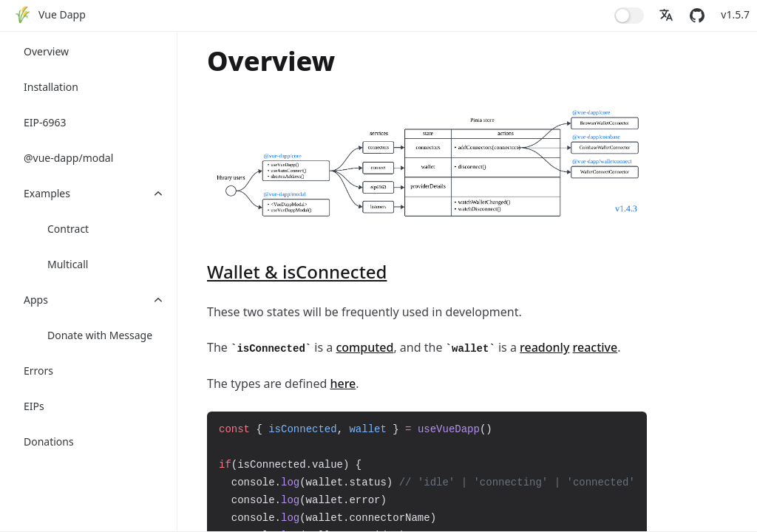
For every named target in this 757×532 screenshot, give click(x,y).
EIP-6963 (45, 122)
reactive (595, 347)
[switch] (629, 16)
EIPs (34, 406)
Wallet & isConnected (297, 272)
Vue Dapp (62, 14)
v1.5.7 (735, 14)
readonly (544, 347)
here (343, 383)
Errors (38, 371)
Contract (68, 229)
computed (364, 347)
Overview (46, 51)
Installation (51, 87)
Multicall (68, 264)
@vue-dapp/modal (68, 158)
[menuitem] (50, 16)
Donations (49, 441)
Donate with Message (100, 335)
